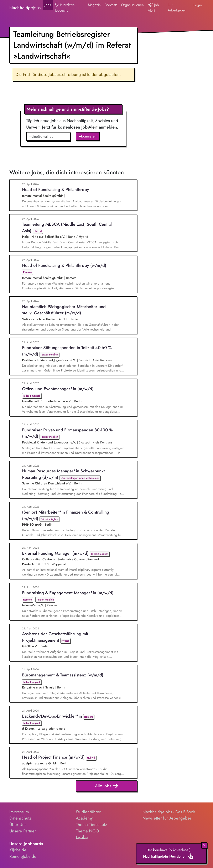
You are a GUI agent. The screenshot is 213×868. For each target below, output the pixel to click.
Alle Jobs (107, 786)
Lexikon (83, 837)
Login (198, 5)
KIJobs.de (18, 850)
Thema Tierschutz (91, 825)
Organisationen (132, 5)
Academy (84, 818)
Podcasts (111, 5)
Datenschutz (20, 818)
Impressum (19, 812)
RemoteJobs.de (23, 856)
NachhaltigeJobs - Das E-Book (169, 812)
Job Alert (153, 8)
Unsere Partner (23, 831)
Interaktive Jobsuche (65, 8)
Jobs (48, 5)
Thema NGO (87, 831)
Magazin (94, 5)
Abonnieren (88, 136)
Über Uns (18, 825)
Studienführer (88, 812)
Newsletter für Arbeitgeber (167, 818)
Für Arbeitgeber (177, 8)
